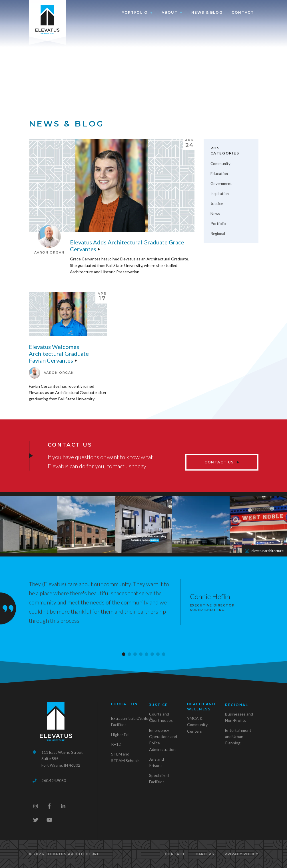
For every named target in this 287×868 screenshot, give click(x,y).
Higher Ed (120, 735)
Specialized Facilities (159, 778)
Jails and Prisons (156, 762)
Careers (205, 854)
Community (220, 164)
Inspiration (220, 194)
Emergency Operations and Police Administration (163, 740)
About (170, 12)
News (215, 214)
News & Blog (207, 12)
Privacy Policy (241, 854)
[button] (124, 654)
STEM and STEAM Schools (125, 757)
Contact (243, 12)
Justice (217, 204)
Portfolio (135, 12)
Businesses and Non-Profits (239, 717)
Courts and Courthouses (161, 717)
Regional (218, 234)
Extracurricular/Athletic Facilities (132, 721)
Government (221, 184)
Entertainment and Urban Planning (238, 737)
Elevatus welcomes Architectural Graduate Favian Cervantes (59, 353)
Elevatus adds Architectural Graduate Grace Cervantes (127, 246)
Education (219, 174)
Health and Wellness (201, 707)
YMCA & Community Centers (197, 725)
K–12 (116, 744)
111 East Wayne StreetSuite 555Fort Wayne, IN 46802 (62, 759)
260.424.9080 (54, 780)
